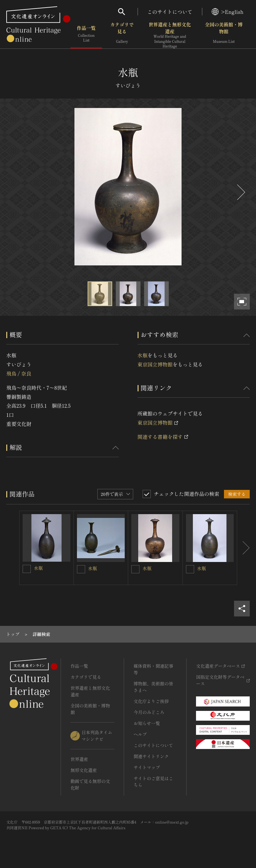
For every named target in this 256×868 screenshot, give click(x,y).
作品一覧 (86, 34)
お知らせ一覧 (147, 723)
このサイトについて (170, 12)
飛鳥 (11, 373)
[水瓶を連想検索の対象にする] (27, 569)
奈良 (26, 373)
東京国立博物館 (155, 364)
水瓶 (143, 355)
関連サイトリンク (151, 756)
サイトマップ (147, 767)
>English (228, 12)
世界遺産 (79, 759)
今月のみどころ (149, 712)
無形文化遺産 (84, 770)
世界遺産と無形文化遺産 (170, 35)
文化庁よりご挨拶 (151, 701)
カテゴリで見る (122, 34)
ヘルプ (140, 734)
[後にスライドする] (240, 192)
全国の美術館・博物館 (224, 34)
